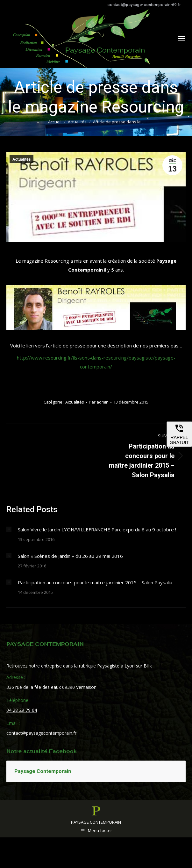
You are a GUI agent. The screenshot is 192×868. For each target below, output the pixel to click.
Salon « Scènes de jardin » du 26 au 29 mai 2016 (70, 556)
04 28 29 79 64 (22, 710)
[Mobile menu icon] (182, 39)
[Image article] (9, 529)
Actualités (21, 159)
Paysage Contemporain (43, 771)
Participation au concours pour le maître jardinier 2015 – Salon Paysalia (95, 582)
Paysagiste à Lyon (116, 666)
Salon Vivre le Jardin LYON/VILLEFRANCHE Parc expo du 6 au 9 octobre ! (97, 529)
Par (99, 402)
